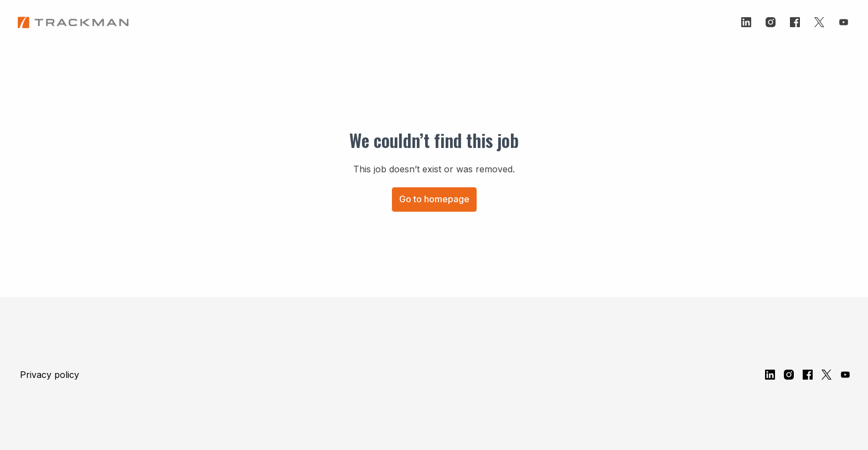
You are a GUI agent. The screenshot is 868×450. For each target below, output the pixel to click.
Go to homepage (434, 199)
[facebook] (795, 22)
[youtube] (844, 22)
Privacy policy (50, 375)
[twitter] (819, 22)
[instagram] (771, 22)
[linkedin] (746, 22)
